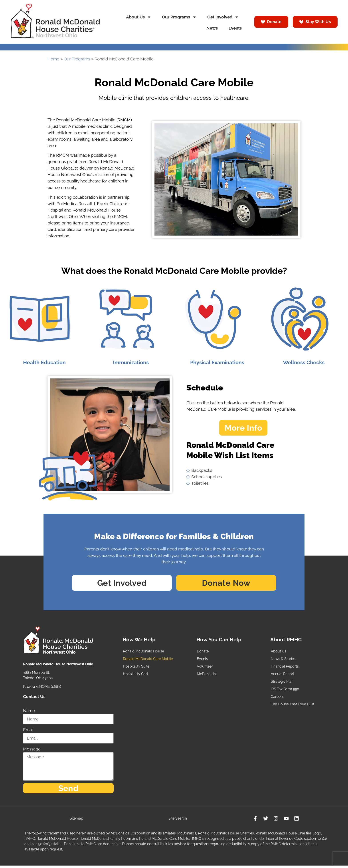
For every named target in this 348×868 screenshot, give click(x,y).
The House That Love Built (293, 705)
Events (235, 28)
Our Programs (179, 17)
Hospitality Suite (136, 667)
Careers (277, 697)
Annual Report (283, 675)
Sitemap (77, 821)
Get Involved (223, 17)
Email (28, 731)
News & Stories (283, 660)
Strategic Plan (282, 682)
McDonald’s (206, 675)
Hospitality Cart (135, 675)
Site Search (177, 821)
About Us (139, 17)
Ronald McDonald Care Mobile (148, 660)
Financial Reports (285, 667)
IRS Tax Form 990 (285, 690)
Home (53, 59)
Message (32, 750)
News (212, 28)
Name (29, 712)
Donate (203, 652)
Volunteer (205, 667)
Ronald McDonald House (143, 652)
